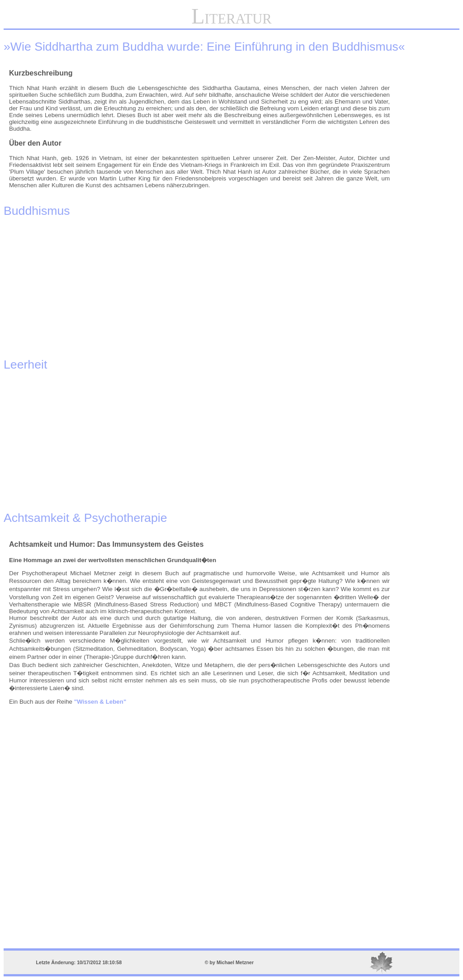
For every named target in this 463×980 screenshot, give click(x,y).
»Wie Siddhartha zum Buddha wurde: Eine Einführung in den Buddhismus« (204, 47)
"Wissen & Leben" (100, 702)
